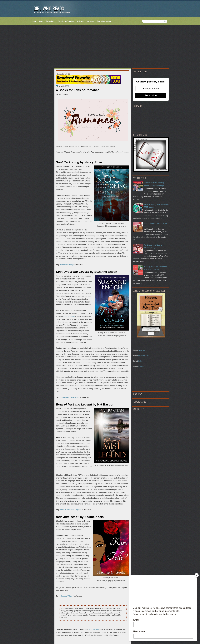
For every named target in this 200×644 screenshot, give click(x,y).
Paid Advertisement (104, 21)
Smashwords (143, 356)
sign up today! (94, 629)
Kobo (140, 361)
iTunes (141, 366)
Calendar (80, 21)
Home (34, 21)
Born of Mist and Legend (70, 510)
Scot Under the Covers (70, 397)
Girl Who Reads (49, 8)
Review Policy (51, 21)
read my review (69, 316)
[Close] (197, 575)
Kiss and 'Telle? (67, 596)
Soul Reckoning (67, 265)
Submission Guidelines (66, 21)
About (41, 21)
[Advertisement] (100, 47)
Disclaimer (90, 21)
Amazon (141, 350)
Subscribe (151, 95)
